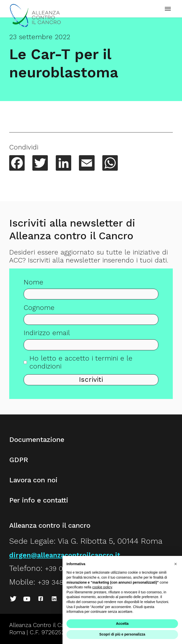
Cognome (39, 310)
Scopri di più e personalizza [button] (122, 634)
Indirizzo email (47, 335)
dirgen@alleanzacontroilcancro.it (65, 555)
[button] (176, 564)
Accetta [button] (122, 624)
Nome (33, 285)
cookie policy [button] (102, 587)
